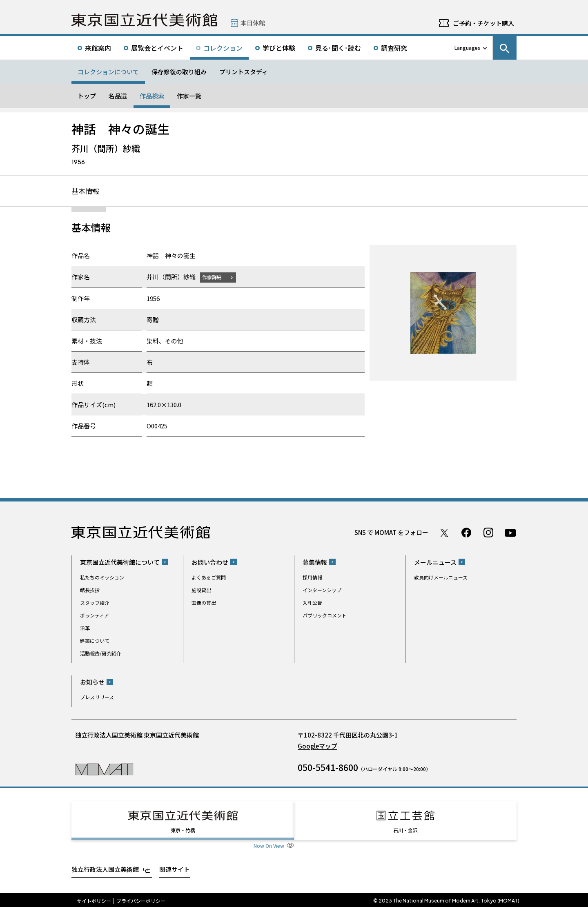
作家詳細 (214, 277)
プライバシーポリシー (141, 899)
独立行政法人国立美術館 (105, 867)
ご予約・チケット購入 (483, 23)
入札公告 (312, 603)
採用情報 (312, 578)
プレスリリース (97, 697)
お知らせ (92, 682)
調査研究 (394, 48)
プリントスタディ (244, 72)
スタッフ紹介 (95, 603)
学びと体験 (279, 48)
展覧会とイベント (157, 48)
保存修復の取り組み (179, 72)
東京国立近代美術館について (120, 563)
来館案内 (98, 48)
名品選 (118, 96)
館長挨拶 (90, 590)
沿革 (85, 628)
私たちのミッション (102, 578)
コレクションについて (108, 72)
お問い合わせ (210, 563)
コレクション (223, 48)
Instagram (488, 533)
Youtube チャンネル (510, 533)
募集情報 (315, 563)
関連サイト (175, 867)
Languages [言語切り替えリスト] (467, 48)
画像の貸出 (204, 603)
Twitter (444, 533)
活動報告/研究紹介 (101, 654)
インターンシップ (322, 590)
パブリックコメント (325, 616)
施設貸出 (201, 590)
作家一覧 (189, 96)
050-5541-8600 (328, 768)
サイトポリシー (94, 899)
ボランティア (95, 616)
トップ (87, 96)
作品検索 (152, 96)
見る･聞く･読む (338, 48)
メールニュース (435, 563)
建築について (95, 641)
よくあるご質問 (209, 578)
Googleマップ (317, 746)
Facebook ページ (466, 533)
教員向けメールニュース (441, 578)
